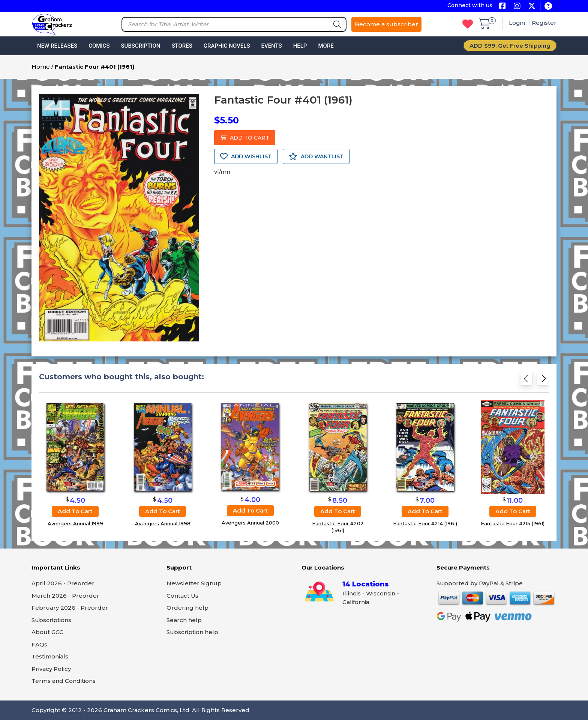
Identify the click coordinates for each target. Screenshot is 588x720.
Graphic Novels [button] (227, 46)
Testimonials (50, 656)
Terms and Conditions (64, 681)
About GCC (47, 632)
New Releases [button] (57, 46)
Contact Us (182, 596)
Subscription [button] (141, 46)
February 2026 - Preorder (70, 608)
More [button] (326, 46)
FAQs (39, 644)
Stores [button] (182, 46)
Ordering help (187, 608)
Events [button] (271, 46)
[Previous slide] (526, 380)
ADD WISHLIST (246, 156)
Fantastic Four (330, 523)
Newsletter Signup (194, 583)
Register (544, 23)
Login (518, 23)
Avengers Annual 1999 (75, 523)
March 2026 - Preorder (65, 596)
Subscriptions (51, 620)
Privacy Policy (51, 669)
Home (41, 67)
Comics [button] (99, 46)
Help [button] (300, 46)
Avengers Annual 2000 (250, 523)
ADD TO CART (245, 138)
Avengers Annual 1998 (163, 523)
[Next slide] (543, 380)
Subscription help (192, 632)
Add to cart (75, 511)
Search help (184, 620)
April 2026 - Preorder (63, 583)
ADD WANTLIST (316, 156)
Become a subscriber (386, 24)
